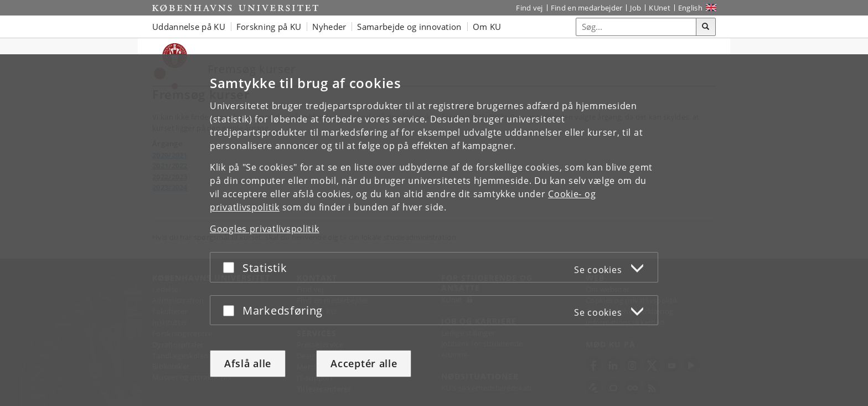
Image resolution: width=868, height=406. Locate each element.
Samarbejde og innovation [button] (409, 27)
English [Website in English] (690, 8)
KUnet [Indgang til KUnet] (660, 8)
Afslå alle (248, 363)
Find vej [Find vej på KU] (529, 8)
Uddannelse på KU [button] (189, 27)
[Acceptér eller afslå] (231, 267)
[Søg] (706, 27)
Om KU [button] (487, 27)
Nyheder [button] (329, 27)
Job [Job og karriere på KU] (635, 8)
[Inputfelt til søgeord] (636, 27)
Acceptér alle (364, 363)
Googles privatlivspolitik (265, 229)
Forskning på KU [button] (269, 27)
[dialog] (434, 230)
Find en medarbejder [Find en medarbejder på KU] (587, 8)
